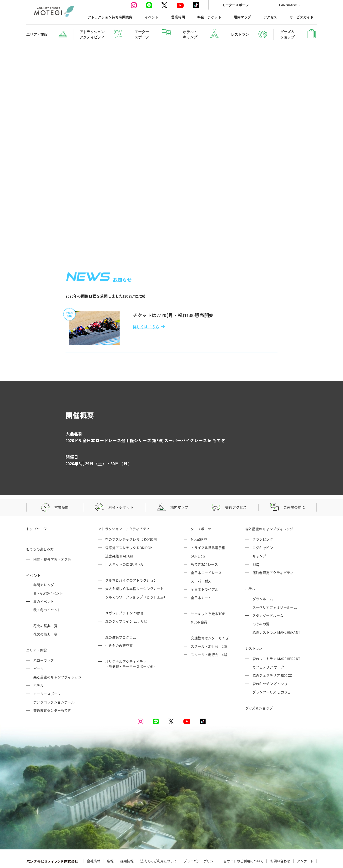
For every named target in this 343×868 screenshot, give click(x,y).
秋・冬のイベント (47, 589)
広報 (110, 840)
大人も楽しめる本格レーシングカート (135, 567)
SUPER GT (199, 535)
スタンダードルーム (268, 594)
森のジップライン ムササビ (126, 600)
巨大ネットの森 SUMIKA (124, 543)
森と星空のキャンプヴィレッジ (57, 656)
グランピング (263, 518)
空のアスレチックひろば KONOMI (131, 518)
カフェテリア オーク (268, 646)
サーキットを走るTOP (208, 592)
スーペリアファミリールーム (275, 586)
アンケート (305, 840)
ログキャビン (263, 526)
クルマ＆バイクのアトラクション (131, 559)
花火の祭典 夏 (45, 604)
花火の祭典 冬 (45, 613)
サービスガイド (302, 17)
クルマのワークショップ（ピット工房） (136, 576)
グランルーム (263, 578)
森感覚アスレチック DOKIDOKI (129, 526)
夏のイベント (44, 580)
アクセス (270, 17)
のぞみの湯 (261, 603)
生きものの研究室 (119, 624)
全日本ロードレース (206, 551)
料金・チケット (209, 17)
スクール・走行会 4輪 (209, 633)
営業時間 (178, 17)
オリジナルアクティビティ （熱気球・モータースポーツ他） (131, 643)
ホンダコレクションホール (54, 681)
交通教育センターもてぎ (52, 689)
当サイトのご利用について (243, 840)
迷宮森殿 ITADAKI (119, 535)
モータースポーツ (235, 5)
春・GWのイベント (48, 572)
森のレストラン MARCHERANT (276, 611)
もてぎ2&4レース (204, 543)
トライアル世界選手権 (208, 526)
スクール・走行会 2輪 (209, 625)
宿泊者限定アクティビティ (273, 551)
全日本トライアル (205, 568)
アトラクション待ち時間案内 (110, 17)
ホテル (38, 664)
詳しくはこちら (146, 305)
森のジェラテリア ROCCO (272, 654)
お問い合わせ (280, 840)
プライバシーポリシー (200, 840)
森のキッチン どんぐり (270, 662)
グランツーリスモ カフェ (272, 671)
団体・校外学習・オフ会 (52, 538)
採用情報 (127, 840)
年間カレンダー (45, 563)
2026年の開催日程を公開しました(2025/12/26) (105, 275)
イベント (152, 17)
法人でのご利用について (159, 840)
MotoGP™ (199, 518)
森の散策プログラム (121, 616)
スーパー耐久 (201, 560)
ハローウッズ (44, 639)
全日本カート (201, 576)
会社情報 (94, 840)
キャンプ (259, 535)
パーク (38, 648)
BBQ (256, 543)
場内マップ (242, 17)
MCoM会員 (199, 601)
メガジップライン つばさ (125, 592)
